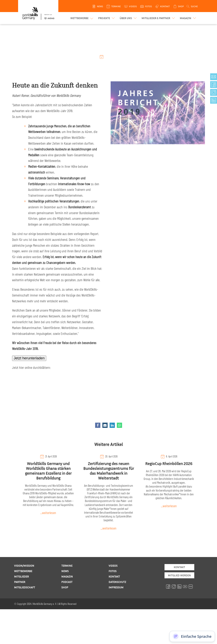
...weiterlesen (48, 513)
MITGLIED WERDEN (179, 575)
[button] (107, 18)
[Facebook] (98, 425)
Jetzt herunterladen (29, 358)
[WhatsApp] (119, 425)
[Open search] (192, 6)
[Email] (105, 425)
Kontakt (179, 567)
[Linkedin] (112, 425)
